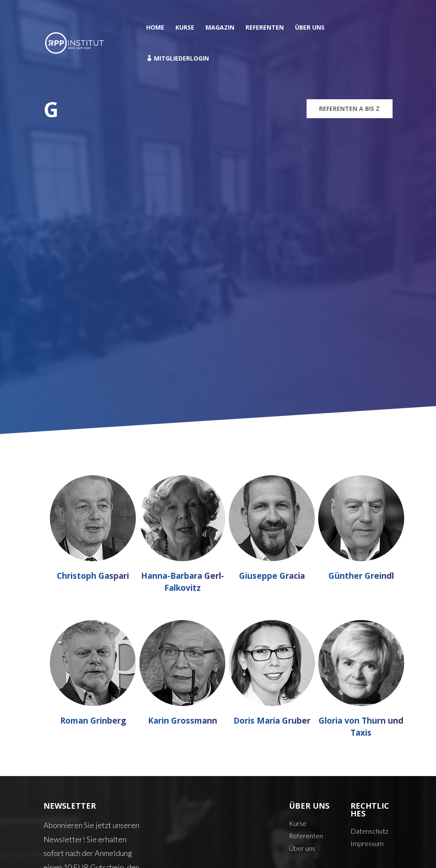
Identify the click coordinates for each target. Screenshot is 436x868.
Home (155, 28)
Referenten (265, 28)
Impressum (367, 843)
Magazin (220, 28)
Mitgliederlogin (178, 59)
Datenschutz (369, 831)
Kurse (185, 28)
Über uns (310, 28)
